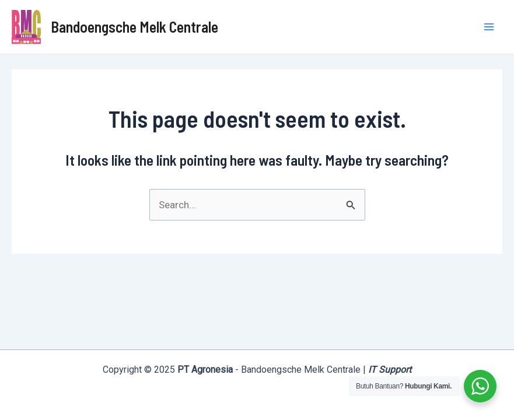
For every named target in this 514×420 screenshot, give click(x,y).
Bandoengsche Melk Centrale (134, 27)
